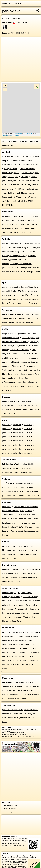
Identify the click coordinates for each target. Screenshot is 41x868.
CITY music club (31, 314)
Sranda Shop (9, 193)
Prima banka (16, 366)
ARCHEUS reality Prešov (20, 350)
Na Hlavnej (6, 613)
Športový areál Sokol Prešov (25, 295)
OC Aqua (18, 197)
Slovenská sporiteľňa (10, 374)
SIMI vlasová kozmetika (30, 181)
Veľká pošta (16, 405)
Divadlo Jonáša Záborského (13, 323)
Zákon (18, 515)
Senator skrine (25, 165)
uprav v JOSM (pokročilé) (28, 730)
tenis (27, 291)
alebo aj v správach (10, 812)
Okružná (16, 613)
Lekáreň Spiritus (29, 464)
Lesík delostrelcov (30, 410)
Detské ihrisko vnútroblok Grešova (22, 303)
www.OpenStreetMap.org (28, 856)
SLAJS (5, 232)
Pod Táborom (7, 609)
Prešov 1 (33, 342)
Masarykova (35, 686)
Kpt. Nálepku (9, 22)
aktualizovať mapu (14, 730)
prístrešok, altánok (17, 260)
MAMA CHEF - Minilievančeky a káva (19, 220)
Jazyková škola (32, 496)
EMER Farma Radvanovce (27, 193)
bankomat (23, 346)
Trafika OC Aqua (30, 197)
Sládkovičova (16, 621)
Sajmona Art (7, 197)
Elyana (16, 181)
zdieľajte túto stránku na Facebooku (15, 839)
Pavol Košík (7, 507)
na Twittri (22, 840)
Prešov (12, 145)
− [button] (5, 89)
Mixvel (17, 173)
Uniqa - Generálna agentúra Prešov (16, 334)
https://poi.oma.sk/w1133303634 (11, 135)
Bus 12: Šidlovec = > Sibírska (14, 632)
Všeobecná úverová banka (12, 386)
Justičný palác (8, 515)
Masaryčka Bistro (9, 224)
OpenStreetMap (17, 133)
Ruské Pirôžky (23, 224)
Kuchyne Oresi (27, 173)
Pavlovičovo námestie (31, 613)
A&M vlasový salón (10, 201)
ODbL (26, 858)
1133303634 (6, 731)
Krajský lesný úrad (31, 370)
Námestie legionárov (10, 695)
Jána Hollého (9, 699)
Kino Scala (30, 323)
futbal (4, 303)
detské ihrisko (8, 287)
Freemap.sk (29, 133)
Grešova (5, 405)
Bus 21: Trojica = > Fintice (20, 636)
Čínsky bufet (17, 228)
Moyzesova (20, 609)
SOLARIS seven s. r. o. (20, 354)
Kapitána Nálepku (9, 401)
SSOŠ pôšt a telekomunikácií (13, 483)
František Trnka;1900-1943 (13, 527)
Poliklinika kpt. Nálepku (11, 464)
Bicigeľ (5, 546)
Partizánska (27, 690)
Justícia (26, 515)
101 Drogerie (13, 177)
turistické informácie (10, 244)
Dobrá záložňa (33, 189)
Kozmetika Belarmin (27, 169)
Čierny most (18, 605)
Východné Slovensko (10, 141)
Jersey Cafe (29, 228)
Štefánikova (7, 686)
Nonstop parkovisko (18, 256)
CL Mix (14, 165)
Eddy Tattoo (32, 185)
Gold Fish (29, 216)
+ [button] (5, 86)
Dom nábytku (14, 161)
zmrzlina (36, 165)
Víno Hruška (7, 173)
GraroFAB (6, 390)
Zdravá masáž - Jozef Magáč (13, 189)
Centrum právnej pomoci (12, 370)
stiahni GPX (6, 735)
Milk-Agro (36, 569)
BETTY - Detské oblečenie (14, 185)
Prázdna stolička (9, 523)
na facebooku (17, 838)
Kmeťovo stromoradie (23, 682)
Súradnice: (6, 33)
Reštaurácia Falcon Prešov (13, 216)
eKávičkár (25, 232)
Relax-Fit (14, 169)
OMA (10, 4)
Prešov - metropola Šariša (30, 272)
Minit (6, 169)
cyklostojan (14, 546)
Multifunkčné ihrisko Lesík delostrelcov (23, 299)
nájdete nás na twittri (11, 805)
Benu (30, 472)
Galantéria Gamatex (10, 157)
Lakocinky (25, 177)
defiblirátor (18, 468)
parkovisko (18, 4)
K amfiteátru (25, 695)
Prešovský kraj (26, 141)
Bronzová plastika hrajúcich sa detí (23, 519)
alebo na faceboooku (11, 809)
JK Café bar (14, 232)
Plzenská (17, 410)
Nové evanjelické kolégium (28, 523)
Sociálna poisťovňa (10, 378)
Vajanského (21, 699)
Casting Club (31, 318)
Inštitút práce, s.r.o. (10, 346)
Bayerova (36, 695)
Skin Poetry (7, 468)
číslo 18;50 (27, 405)
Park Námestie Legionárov (12, 314)
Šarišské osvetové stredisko (13, 318)
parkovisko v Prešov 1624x (13, 710)
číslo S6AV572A (31, 386)
